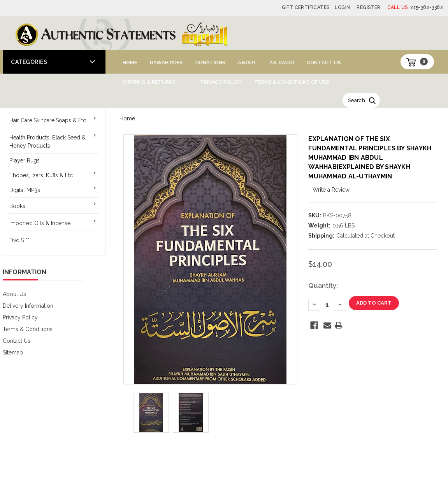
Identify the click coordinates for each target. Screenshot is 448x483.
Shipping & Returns (149, 82)
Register (368, 7)
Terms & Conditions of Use (292, 82)
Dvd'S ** (19, 240)
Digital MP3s (25, 190)
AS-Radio (282, 63)
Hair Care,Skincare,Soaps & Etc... (49, 120)
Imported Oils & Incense (40, 223)
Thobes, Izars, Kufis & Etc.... (43, 175)
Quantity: (323, 286)
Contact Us (324, 63)
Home (130, 63)
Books (17, 206)
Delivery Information (28, 306)
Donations (211, 63)
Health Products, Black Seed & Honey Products (47, 142)
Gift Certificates (306, 7)
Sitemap (13, 353)
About (247, 63)
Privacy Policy (221, 82)
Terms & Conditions (28, 329)
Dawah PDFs (166, 63)
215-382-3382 (415, 7)
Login (342, 7)
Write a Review (331, 190)
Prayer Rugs (25, 160)
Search (357, 100)
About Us (14, 294)
